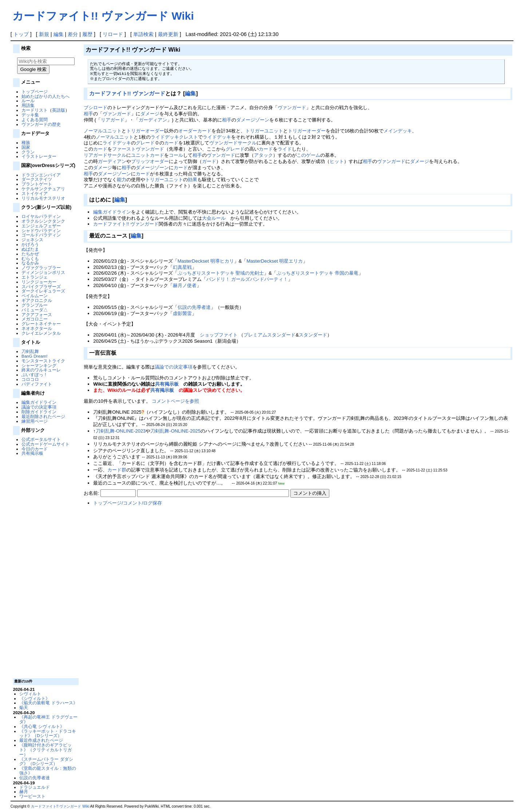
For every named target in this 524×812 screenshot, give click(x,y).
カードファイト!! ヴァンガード (127, 93)
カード (171, 143)
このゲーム (308, 155)
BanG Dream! (34, 356)
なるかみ (30, 263)
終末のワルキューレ (41, 370)
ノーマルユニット (103, 131)
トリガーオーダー (145, 131)
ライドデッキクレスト (174, 137)
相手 (88, 114)
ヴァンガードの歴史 (41, 124)
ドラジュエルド (35, 787)
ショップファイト (219, 335)
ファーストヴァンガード (138, 149)
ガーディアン (153, 120)
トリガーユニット (264, 131)
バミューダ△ (35, 310)
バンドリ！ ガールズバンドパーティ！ (247, 279)
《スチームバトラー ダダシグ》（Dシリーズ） (46, 761)
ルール (28, 101)
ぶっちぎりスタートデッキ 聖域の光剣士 (221, 273)
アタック (263, 155)
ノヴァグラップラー (41, 268)
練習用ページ (35, 421)
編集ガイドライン (39, 402)
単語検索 (143, 34)
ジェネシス (32, 240)
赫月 (24, 791)
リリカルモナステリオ (43, 198)
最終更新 (168, 34)
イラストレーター (39, 156)
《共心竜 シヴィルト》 (42, 726)
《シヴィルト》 (35, 698)
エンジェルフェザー (41, 226)
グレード (145, 143)
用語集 (28, 105)
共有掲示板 (32, 453)
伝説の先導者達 (35, 778)
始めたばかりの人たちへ (45, 96)
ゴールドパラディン (41, 235)
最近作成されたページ (41, 740)
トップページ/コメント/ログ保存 (128, 503)
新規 (44, 34)
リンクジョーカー (39, 282)
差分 (73, 34)
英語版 (59, 110)
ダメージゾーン (253, 120)
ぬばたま (30, 249)
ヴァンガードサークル (233, 143)
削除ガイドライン (39, 412)
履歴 (87, 34)
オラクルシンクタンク (43, 221)
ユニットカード (148, 155)
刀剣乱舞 (30, 351)
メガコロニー (35, 319)
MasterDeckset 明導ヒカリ (206, 261)
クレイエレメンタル (41, 333)
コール (176, 155)
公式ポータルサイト (41, 439)
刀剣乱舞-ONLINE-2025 (175, 431)
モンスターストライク (43, 361)
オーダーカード (195, 131)
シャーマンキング (39, 365)
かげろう (30, 244)
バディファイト (37, 384)
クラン (28, 152)
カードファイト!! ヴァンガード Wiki (103, 16)
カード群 (117, 470)
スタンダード (313, 335)
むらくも (30, 258)
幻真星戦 (182, 267)
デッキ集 (30, 115)
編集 (59, 34)
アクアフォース (37, 315)
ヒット (337, 161)
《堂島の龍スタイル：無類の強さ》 (48, 771)
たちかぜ (30, 254)
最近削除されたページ (43, 416)
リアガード (113, 120)
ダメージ (150, 114)
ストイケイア (35, 193)
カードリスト (35, 110)
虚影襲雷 (182, 313)
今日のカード (35, 449)
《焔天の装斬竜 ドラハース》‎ (48, 703)
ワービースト (32, 796)
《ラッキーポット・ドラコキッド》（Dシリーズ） (48, 733)
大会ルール (214, 218)
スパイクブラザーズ (41, 286)
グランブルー (35, 305)
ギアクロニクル (37, 300)
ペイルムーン (35, 296)
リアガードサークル (105, 155)
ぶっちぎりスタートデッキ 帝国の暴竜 (317, 273)
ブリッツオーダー (150, 161)
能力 (122, 180)
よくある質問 (35, 120)
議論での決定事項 (39, 407)
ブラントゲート (37, 184)
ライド (285, 149)
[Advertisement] (45, 566)
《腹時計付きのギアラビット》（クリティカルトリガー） (45, 750)
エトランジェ (35, 277)
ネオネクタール (37, 328)
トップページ (35, 91)
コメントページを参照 (175, 401)
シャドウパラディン (41, 230)
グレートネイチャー (41, 324)
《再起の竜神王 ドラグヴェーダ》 (48, 719)
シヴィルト (30, 694)
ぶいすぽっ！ (35, 375)
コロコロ (30, 379)
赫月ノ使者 (185, 285)
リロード (113, 34)
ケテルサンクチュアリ (43, 189)
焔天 (24, 707)
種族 (26, 142)
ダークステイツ (37, 179)
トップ (21, 34)
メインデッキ (398, 131)
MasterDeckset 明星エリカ (275, 261)
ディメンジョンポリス (43, 272)
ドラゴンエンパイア (41, 175)
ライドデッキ (217, 137)
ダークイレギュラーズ (43, 291)
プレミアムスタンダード (269, 335)
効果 (192, 180)
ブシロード (96, 108)
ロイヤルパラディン (41, 216)
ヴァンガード (292, 108)
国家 (26, 147)
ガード (209, 161)
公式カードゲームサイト (45, 444)
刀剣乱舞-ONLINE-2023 (121, 431)
